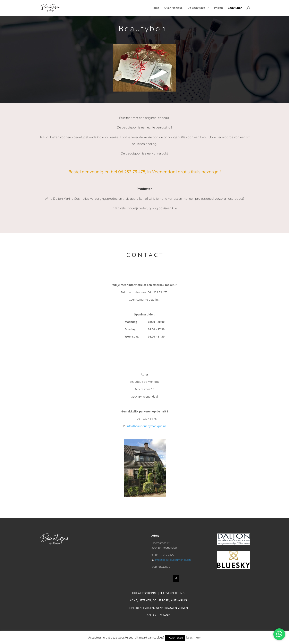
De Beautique (196, 8)
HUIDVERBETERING (172, 593)
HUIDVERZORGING (144, 593)
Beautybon (235, 8)
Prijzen (218, 8)
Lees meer (194, 637)
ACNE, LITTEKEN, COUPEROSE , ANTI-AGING (159, 600)
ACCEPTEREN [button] (175, 638)
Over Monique (173, 8)
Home (155, 8)
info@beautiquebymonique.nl (146, 426)
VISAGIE (165, 615)
